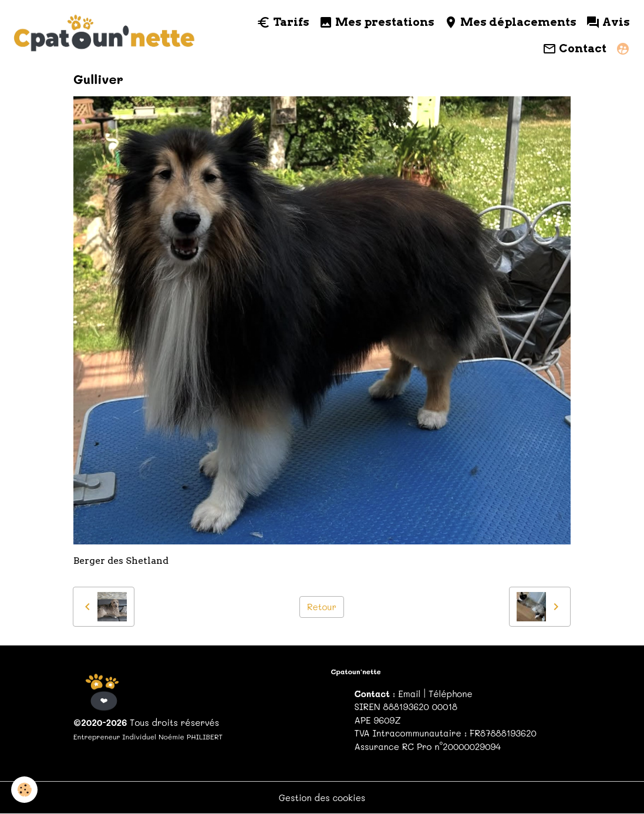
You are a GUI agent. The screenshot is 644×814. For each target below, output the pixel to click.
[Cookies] (25, 790)
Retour (322, 607)
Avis (608, 22)
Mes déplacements (510, 22)
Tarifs (283, 22)
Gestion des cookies (322, 798)
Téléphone (451, 694)
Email (409, 694)
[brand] (105, 36)
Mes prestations (377, 22)
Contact (574, 49)
